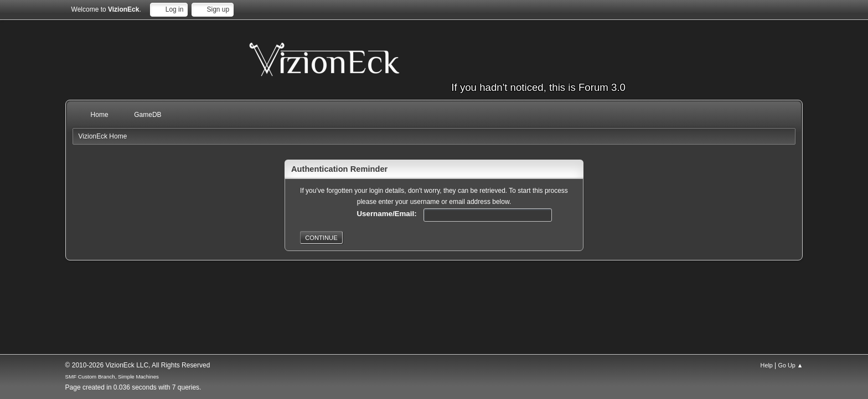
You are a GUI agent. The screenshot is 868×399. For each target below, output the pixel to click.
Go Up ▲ (791, 365)
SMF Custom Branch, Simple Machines (112, 377)
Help (767, 365)
